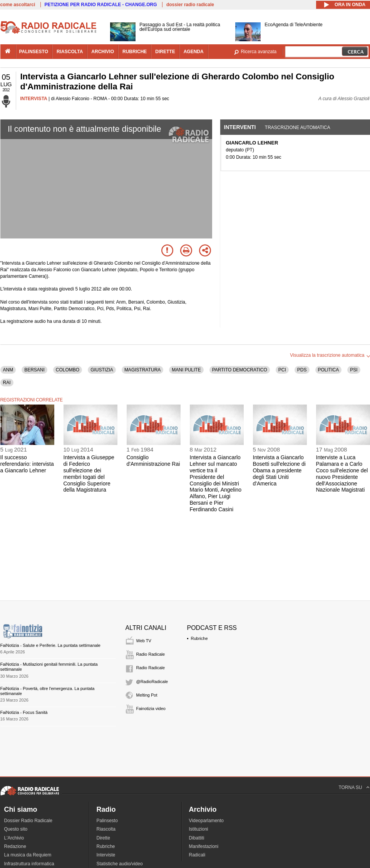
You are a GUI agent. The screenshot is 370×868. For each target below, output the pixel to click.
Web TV (144, 641)
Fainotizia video (151, 709)
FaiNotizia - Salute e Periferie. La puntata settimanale (50, 645)
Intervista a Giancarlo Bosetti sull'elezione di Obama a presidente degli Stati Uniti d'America (279, 470)
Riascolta (106, 829)
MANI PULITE (186, 370)
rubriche (135, 52)
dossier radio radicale (190, 5)
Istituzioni (199, 829)
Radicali (197, 855)
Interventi (240, 127)
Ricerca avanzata (259, 52)
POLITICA (329, 370)
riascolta (70, 52)
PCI (282, 370)
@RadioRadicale (152, 682)
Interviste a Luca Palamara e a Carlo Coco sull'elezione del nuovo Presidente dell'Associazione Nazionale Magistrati (342, 473)
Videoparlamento (207, 821)
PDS (302, 370)
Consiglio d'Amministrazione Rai (153, 461)
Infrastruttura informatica (29, 864)
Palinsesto (107, 821)
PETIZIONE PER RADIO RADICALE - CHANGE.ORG (101, 5)
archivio (103, 52)
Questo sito (16, 829)
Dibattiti (197, 838)
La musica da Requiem (28, 855)
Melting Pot (147, 695)
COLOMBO (68, 370)
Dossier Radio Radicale (28, 821)
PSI (354, 370)
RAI (7, 383)
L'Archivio (14, 838)
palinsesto (34, 52)
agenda (194, 52)
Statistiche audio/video (120, 864)
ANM (8, 370)
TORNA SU (350, 787)
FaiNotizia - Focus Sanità (24, 712)
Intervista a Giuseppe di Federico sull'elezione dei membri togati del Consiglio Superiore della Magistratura (89, 473)
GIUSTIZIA (102, 370)
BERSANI (34, 370)
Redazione (15, 846)
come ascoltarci (18, 5)
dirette (165, 52)
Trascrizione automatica (298, 128)
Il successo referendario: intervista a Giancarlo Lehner (27, 464)
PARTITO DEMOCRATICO (240, 370)
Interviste (106, 855)
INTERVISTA (34, 99)
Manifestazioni (204, 846)
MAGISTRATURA (142, 370)
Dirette (103, 838)
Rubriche (199, 638)
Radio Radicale (151, 654)
